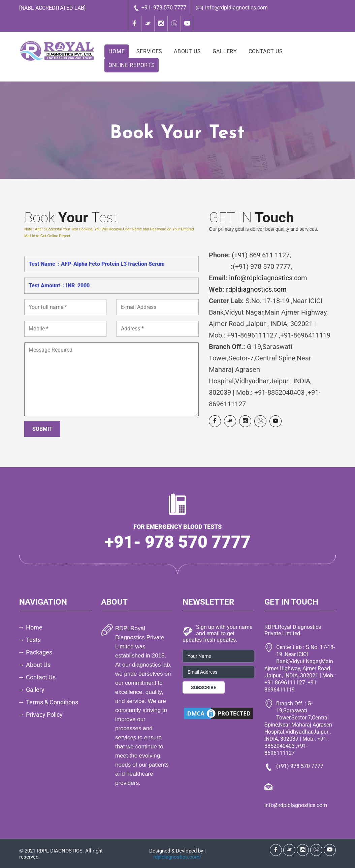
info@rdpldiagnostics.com (232, 8)
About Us (187, 51)
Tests (33, 640)
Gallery (225, 51)
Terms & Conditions (52, 702)
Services (150, 51)
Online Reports (132, 65)
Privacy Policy (44, 715)
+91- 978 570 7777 (160, 8)
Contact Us (266, 51)
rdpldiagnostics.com (256, 289)
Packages (39, 652)
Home (117, 51)
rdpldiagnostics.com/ (177, 857)
